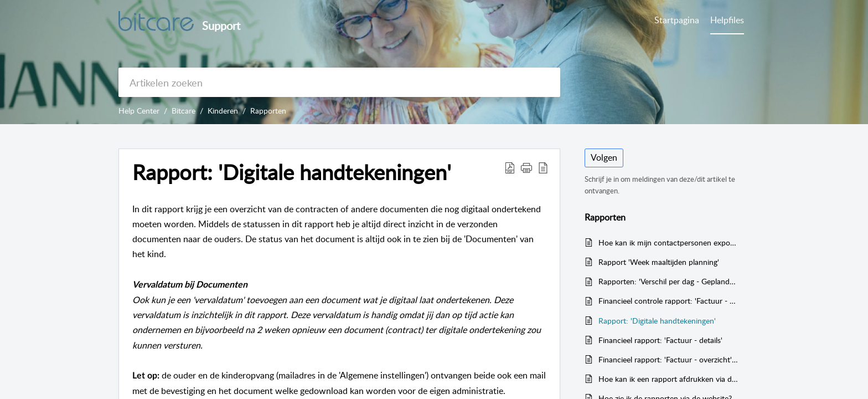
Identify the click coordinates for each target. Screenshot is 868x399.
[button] (510, 167)
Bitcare (184, 111)
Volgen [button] (604, 157)
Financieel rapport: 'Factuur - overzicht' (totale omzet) (668, 359)
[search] (339, 82)
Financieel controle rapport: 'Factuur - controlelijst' (668, 301)
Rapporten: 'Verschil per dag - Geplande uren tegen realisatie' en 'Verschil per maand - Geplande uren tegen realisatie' (668, 281)
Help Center (139, 111)
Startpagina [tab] (677, 20)
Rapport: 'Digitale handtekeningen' (657, 321)
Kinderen (223, 111)
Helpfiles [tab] (727, 20)
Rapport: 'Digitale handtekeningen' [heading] (292, 172)
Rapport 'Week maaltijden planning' (659, 262)
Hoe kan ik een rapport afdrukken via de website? (668, 379)
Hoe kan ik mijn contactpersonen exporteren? (668, 242)
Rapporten (268, 111)
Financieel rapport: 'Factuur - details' (660, 340)
